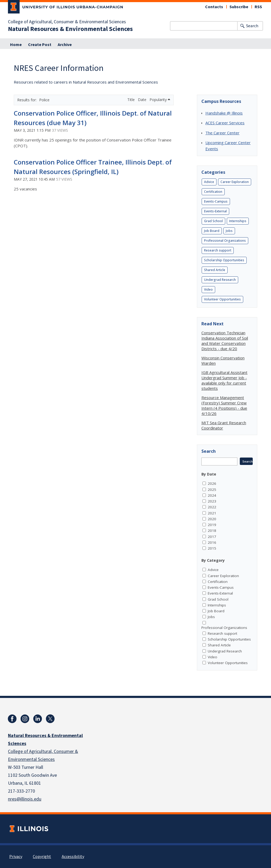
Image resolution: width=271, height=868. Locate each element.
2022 (212, 507)
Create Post (40, 45)
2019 (212, 525)
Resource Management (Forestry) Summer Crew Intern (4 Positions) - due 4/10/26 (224, 405)
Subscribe (239, 7)
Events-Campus (216, 201)
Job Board (212, 231)
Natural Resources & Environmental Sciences (70, 29)
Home (16, 45)
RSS (258, 7)
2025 (212, 490)
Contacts (214, 7)
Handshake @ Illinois (224, 113)
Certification (213, 192)
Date (143, 100)
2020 (212, 519)
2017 (212, 537)
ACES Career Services (225, 123)
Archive (65, 45)
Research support (218, 250)
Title (132, 100)
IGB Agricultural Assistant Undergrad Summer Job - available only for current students (224, 380)
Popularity (160, 100)
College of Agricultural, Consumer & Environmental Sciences (67, 22)
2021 (212, 513)
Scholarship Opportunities (224, 260)
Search (252, 26)
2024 (212, 495)
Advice (209, 182)
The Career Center (222, 133)
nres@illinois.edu (25, 799)
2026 (212, 483)
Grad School (213, 221)
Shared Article (215, 270)
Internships (238, 221)
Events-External (215, 211)
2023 (212, 501)
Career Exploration (235, 182)
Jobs (229, 231)
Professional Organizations (225, 241)
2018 (212, 531)
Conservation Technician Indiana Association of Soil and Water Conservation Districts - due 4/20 (225, 341)
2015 (212, 548)
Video (208, 289)
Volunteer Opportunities (222, 299)
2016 (212, 542)
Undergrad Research (220, 280)
